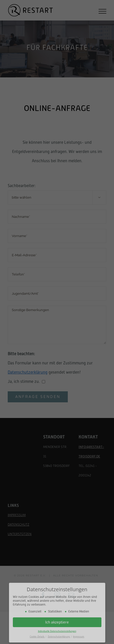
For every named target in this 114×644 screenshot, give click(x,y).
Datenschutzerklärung (59, 633)
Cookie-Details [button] (37, 633)
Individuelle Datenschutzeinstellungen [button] (57, 628)
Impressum (79, 633)
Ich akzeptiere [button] (57, 619)
